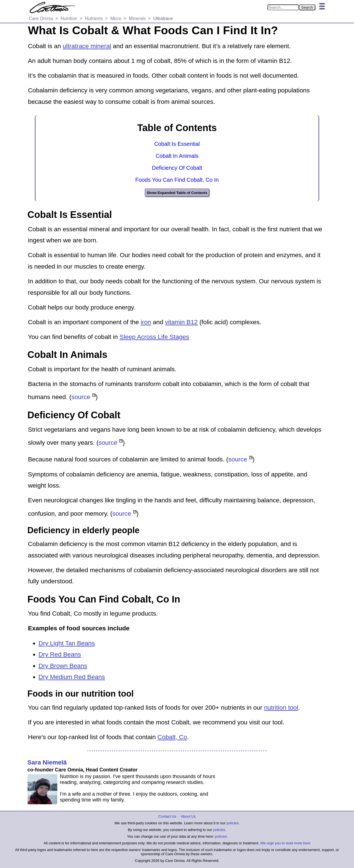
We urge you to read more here (285, 843)
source (81, 397)
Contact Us (167, 816)
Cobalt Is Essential (177, 144)
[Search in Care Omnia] (283, 7)
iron (146, 322)
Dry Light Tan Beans (67, 643)
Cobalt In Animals (177, 156)
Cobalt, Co (172, 737)
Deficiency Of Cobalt (177, 168)
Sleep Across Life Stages (154, 337)
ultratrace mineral (87, 46)
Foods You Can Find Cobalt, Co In (177, 180)
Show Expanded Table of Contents (177, 193)
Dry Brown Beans (63, 666)
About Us (188, 816)
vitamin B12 (181, 322)
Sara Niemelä (47, 762)
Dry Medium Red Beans (72, 677)
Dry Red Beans (60, 654)
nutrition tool (281, 708)
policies (232, 823)
